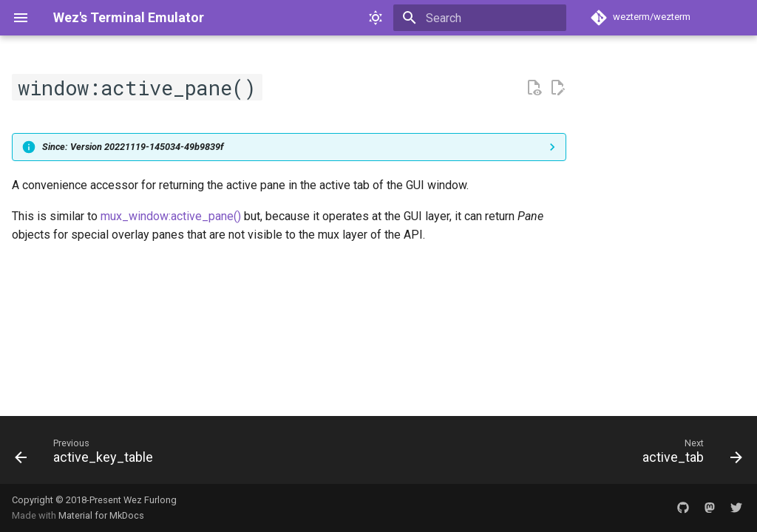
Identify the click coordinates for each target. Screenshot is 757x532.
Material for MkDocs (101, 515)
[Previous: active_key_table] (88, 454)
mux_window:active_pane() (171, 216)
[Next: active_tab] (689, 454)
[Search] (480, 18)
